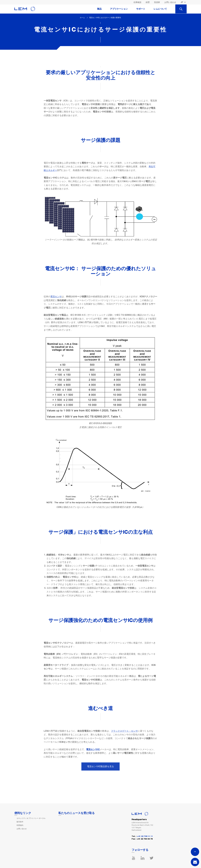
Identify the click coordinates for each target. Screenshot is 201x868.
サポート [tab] (141, 9)
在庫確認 (137, 2)
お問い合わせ (170, 2)
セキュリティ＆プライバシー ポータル (31, 818)
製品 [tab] (99, 9)
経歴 (148, 2)
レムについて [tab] (160, 9)
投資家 (157, 2)
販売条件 (20, 822)
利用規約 (20, 825)
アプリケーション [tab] (119, 9)
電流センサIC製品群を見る (100, 766)
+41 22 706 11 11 (145, 836)
